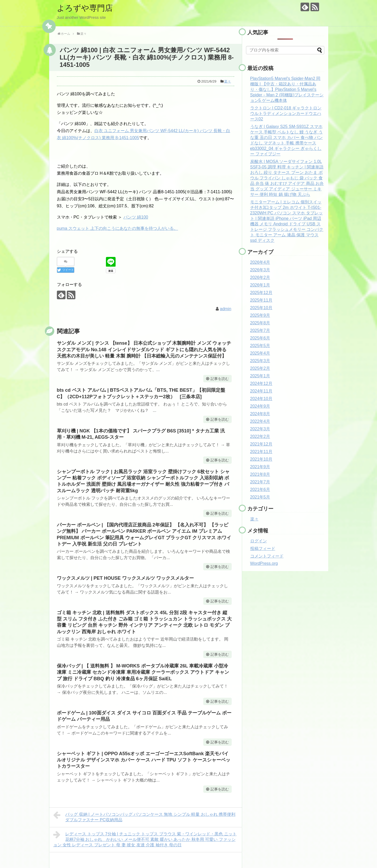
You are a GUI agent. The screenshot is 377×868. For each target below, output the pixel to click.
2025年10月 (261, 308)
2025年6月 (260, 338)
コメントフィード (267, 556)
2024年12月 (261, 383)
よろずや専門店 (85, 8)
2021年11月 (261, 452)
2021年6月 (260, 489)
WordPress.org (264, 563)
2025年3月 (260, 361)
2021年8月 (260, 474)
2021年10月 (261, 459)
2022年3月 (260, 429)
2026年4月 (260, 262)
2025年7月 (260, 330)
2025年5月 (260, 346)
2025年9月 (260, 315)
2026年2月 (260, 277)
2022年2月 (260, 436)
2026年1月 (260, 285)
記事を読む (220, 379)
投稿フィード (263, 549)
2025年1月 (260, 376)
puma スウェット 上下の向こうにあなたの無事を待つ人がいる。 (118, 228)
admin (226, 309)
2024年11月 (261, 391)
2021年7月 (260, 482)
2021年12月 (261, 444)
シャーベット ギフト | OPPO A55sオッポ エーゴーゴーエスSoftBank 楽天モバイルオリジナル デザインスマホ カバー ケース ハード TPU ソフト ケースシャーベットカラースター (144, 760)
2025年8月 (260, 323)
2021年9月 (260, 467)
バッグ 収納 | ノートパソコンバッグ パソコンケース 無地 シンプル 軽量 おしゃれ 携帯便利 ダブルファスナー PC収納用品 (144, 816)
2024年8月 (260, 414)
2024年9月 (260, 406)
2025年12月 (261, 293)
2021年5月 (260, 497)
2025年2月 (260, 368)
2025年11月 (261, 300)
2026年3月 (260, 270)
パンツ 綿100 (136, 217)
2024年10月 (261, 399)
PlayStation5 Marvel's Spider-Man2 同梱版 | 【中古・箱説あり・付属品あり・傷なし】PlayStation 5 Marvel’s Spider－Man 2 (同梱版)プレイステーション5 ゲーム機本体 (287, 89)
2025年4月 (260, 353)
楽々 (228, 81)
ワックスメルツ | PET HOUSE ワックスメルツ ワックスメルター (125, 578)
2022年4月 (260, 421)
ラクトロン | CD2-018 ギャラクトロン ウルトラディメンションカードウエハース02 (286, 113)
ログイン (259, 541)
